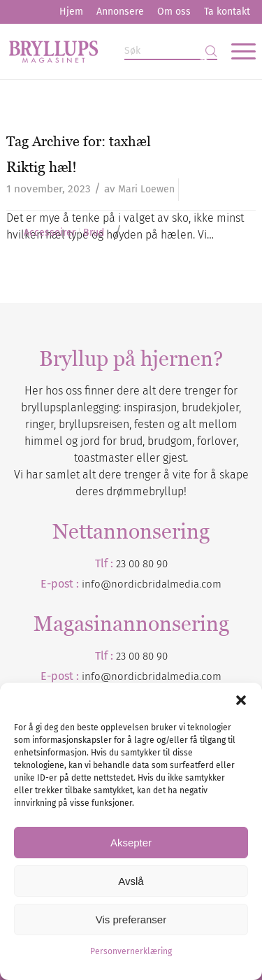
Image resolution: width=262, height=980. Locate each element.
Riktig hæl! (42, 167)
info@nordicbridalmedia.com (152, 584)
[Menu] (236, 51)
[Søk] (171, 51)
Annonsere (120, 12)
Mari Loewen (146, 189)
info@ (96, 676)
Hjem (71, 12)
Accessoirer (50, 233)
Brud (94, 233)
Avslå (131, 881)
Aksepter (131, 843)
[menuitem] (71, 12)
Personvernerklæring (131, 951)
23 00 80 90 (142, 564)
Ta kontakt (227, 12)
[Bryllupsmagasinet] (106, 51)
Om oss (174, 12)
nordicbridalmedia (155, 676)
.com (210, 676)
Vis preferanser (131, 919)
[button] (241, 700)
